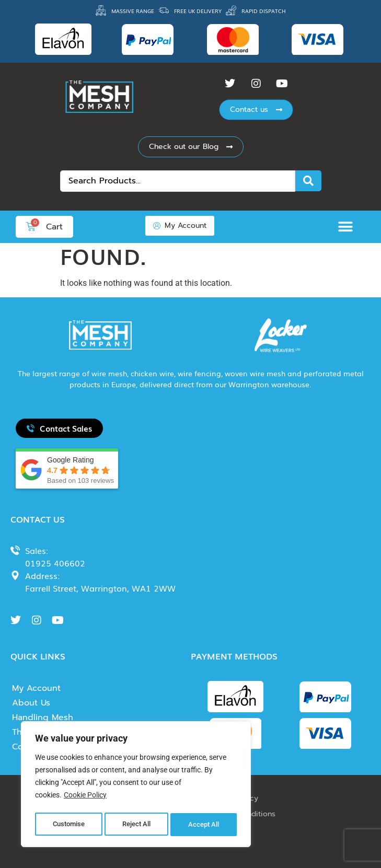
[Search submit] (308, 181)
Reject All (137, 825)
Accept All (205, 825)
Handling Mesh (43, 717)
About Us (31, 703)
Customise (68, 825)
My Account (36, 688)
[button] (348, 227)
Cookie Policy (85, 798)
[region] (136, 786)
